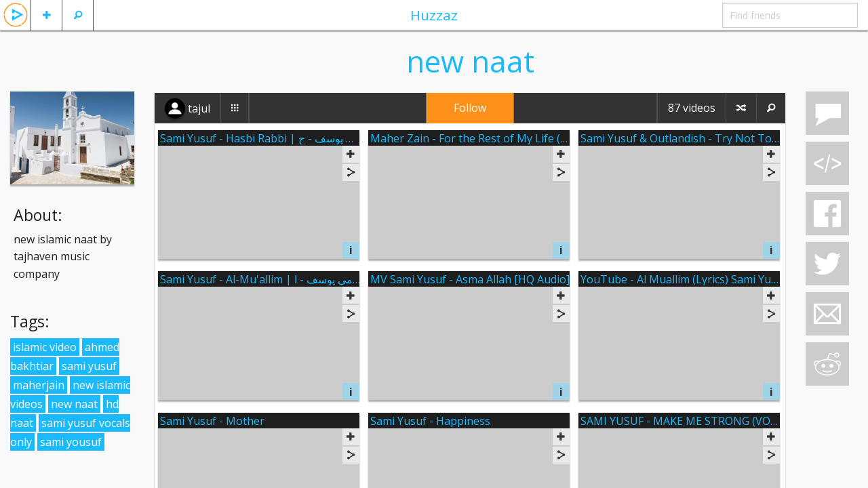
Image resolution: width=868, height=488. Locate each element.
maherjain (39, 385)
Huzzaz (434, 15)
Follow (470, 108)
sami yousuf (71, 442)
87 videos (692, 108)
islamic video (45, 347)
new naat (74, 404)
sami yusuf (89, 366)
